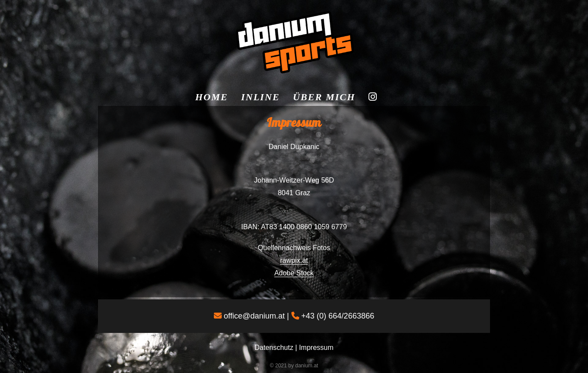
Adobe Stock (294, 273)
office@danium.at (254, 316)
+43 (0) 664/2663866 (338, 316)
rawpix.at (294, 260)
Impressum (316, 348)
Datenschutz (274, 348)
